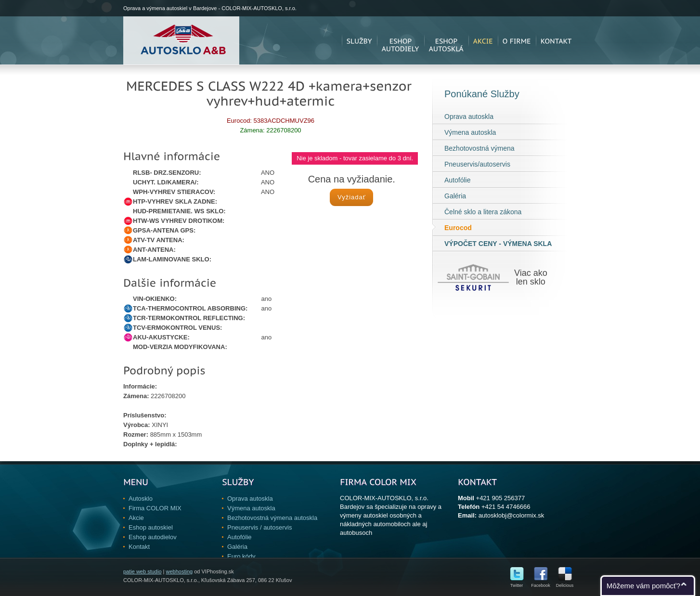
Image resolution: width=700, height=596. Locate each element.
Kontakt (139, 547)
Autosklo (141, 499)
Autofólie (457, 180)
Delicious (565, 583)
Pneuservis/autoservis (477, 164)
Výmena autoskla (470, 132)
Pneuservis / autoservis (259, 527)
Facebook (541, 583)
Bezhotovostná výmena (480, 148)
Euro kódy (241, 556)
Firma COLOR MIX (155, 508)
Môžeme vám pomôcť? (643, 586)
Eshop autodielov (153, 537)
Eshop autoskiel (151, 527)
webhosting (179, 571)
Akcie (136, 518)
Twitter (517, 583)
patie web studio (143, 571)
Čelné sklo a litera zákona (483, 212)
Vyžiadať (352, 197)
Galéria (455, 196)
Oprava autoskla (469, 117)
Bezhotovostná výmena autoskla (272, 518)
